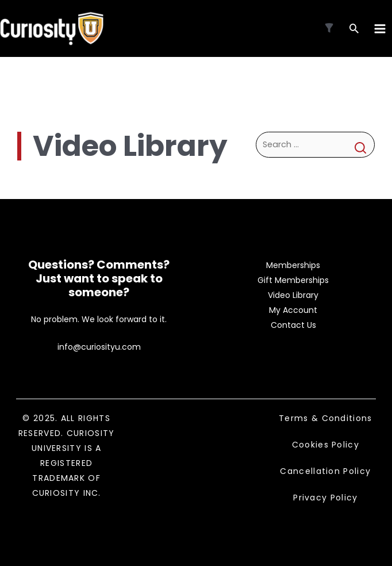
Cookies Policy (326, 445)
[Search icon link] (354, 30)
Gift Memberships (293, 280)
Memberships (293, 265)
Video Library (293, 295)
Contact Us (293, 325)
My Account (293, 310)
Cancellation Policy (325, 471)
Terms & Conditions (325, 418)
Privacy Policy (325, 498)
